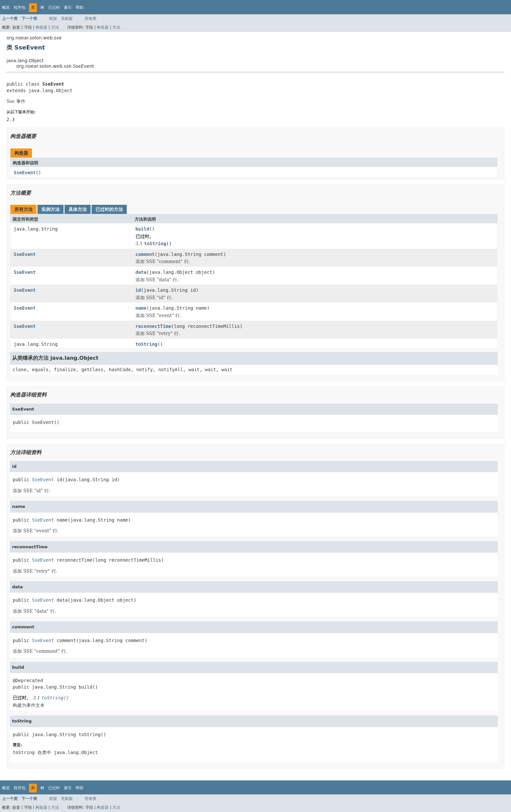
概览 (6, 7)
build (142, 229)
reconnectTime (153, 326)
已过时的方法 (109, 209)
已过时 (54, 7)
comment (145, 254)
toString (146, 344)
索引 (68, 7)
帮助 (80, 7)
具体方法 (78, 209)
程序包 (20, 7)
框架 (53, 19)
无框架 (67, 19)
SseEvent (25, 173)
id (138, 290)
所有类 (91, 19)
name (141, 308)
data (141, 272)
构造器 (41, 27)
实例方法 (51, 209)
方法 (55, 27)
